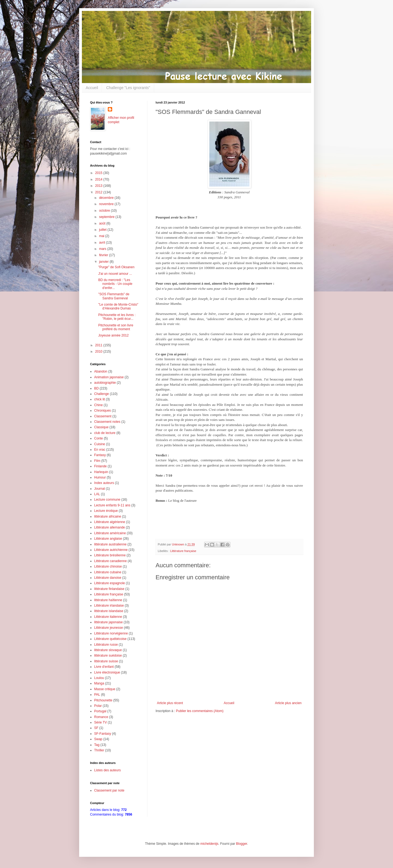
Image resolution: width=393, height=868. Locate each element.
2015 (99, 173)
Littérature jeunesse (108, 628)
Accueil (92, 88)
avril (102, 243)
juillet (103, 230)
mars (103, 249)
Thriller (99, 750)
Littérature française (183, 551)
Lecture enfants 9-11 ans (112, 505)
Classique (101, 427)
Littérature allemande (110, 527)
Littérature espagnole (110, 583)
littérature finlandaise (109, 589)
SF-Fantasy (103, 734)
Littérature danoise (108, 578)
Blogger (242, 844)
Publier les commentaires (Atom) (200, 711)
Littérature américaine (110, 533)
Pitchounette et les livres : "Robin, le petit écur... (117, 317)
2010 (99, 352)
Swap (98, 739)
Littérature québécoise (110, 639)
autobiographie (105, 383)
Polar (98, 706)
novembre (107, 204)
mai (102, 236)
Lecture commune (107, 500)
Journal (99, 489)
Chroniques (102, 411)
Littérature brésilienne (110, 555)
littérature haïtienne (108, 600)
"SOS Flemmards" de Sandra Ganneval (114, 296)
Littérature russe (106, 645)
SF (96, 728)
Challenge (102, 394)
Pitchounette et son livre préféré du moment (116, 327)
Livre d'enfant (104, 667)
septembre (107, 217)
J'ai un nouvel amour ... (115, 274)
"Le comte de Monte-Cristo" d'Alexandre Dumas (118, 306)
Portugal (100, 711)
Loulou (99, 678)
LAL (97, 494)
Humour (100, 477)
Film (97, 461)
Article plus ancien (288, 703)
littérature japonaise (108, 622)
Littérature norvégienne (111, 633)
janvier (104, 262)
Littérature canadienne (110, 561)
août (103, 223)
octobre (105, 211)
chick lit (99, 399)
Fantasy (100, 455)
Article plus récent (170, 703)
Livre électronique (107, 672)
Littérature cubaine (108, 572)
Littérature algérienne (110, 522)
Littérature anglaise (108, 539)
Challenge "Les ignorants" (128, 88)
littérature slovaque (108, 650)
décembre (107, 198)
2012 (99, 192)
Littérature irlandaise (109, 606)
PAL (97, 695)
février (104, 255)
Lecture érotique (106, 511)
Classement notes (107, 422)
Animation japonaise (109, 377)
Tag (97, 745)
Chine (98, 405)
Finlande (100, 466)
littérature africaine (108, 516)
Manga (99, 683)
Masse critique (105, 689)
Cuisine (100, 444)
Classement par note (109, 790)
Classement (103, 416)
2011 (99, 345)
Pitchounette (103, 700)
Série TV (100, 722)
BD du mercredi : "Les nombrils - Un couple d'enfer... (115, 284)
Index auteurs (104, 483)
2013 (99, 186)
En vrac (100, 450)
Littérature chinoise (108, 566)
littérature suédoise (108, 656)
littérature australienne (110, 544)
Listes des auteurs (107, 770)
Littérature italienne (108, 617)
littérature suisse (106, 661)
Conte (99, 438)
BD (96, 388)
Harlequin (101, 472)
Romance (101, 717)
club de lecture (105, 433)
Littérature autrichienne (111, 550)
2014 (99, 179)
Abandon (101, 371)
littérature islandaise (109, 611)
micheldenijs (209, 844)
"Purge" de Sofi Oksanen (116, 267)
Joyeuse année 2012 (113, 335)
